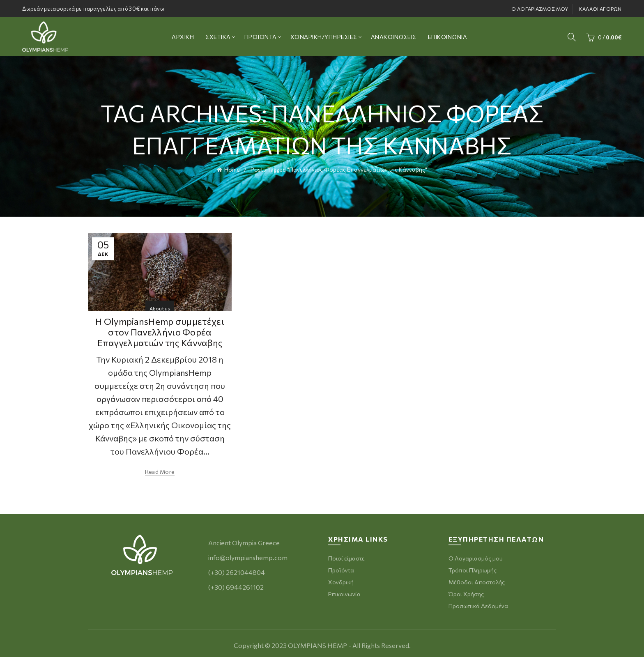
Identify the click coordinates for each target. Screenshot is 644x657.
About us (160, 306)
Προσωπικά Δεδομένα (478, 603)
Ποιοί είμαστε (346, 556)
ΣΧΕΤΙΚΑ (218, 37)
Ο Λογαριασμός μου (476, 556)
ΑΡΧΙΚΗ (183, 37)
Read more (160, 469)
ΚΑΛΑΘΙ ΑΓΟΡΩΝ (600, 9)
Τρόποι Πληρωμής (473, 568)
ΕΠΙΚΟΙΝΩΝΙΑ (448, 37)
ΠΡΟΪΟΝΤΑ (261, 37)
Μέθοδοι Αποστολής (477, 580)
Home (232, 168)
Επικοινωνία (344, 592)
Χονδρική (341, 580)
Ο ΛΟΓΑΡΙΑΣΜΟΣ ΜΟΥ (540, 9)
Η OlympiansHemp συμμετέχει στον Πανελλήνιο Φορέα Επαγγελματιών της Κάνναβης (160, 329)
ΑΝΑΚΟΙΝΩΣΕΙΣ (394, 37)
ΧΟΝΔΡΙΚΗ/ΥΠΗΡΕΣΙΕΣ (324, 37)
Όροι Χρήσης (466, 592)
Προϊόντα (341, 568)
